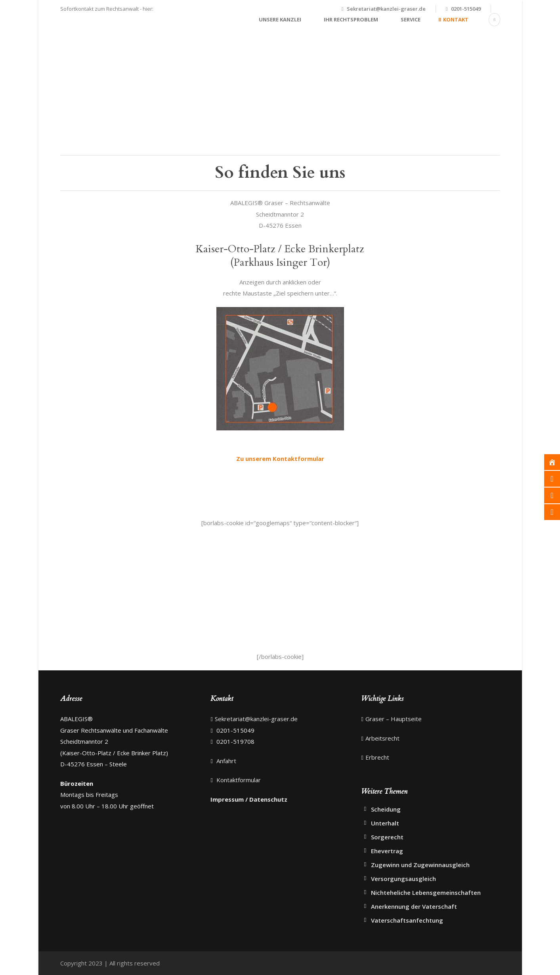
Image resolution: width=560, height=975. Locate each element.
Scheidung (386, 809)
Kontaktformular (238, 780)
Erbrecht (377, 757)
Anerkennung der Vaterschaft (414, 906)
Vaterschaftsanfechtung (407, 920)
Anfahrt (226, 761)
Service (411, 19)
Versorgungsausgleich (403, 879)
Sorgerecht (387, 837)
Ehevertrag (387, 851)
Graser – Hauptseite (394, 719)
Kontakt (456, 19)
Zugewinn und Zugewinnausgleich (420, 865)
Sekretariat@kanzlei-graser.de (386, 9)
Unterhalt (385, 823)
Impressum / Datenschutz (249, 799)
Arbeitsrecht (382, 738)
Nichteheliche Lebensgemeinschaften (426, 892)
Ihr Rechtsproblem (351, 19)
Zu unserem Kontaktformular (280, 459)
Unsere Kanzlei (280, 19)
